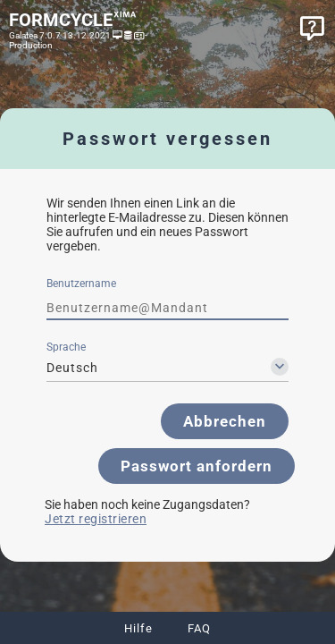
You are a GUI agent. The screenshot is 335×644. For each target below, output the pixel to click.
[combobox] (167, 368)
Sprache (66, 347)
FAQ (199, 628)
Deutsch (72, 368)
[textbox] (167, 308)
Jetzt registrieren (96, 519)
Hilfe (138, 628)
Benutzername (81, 284)
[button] (225, 421)
